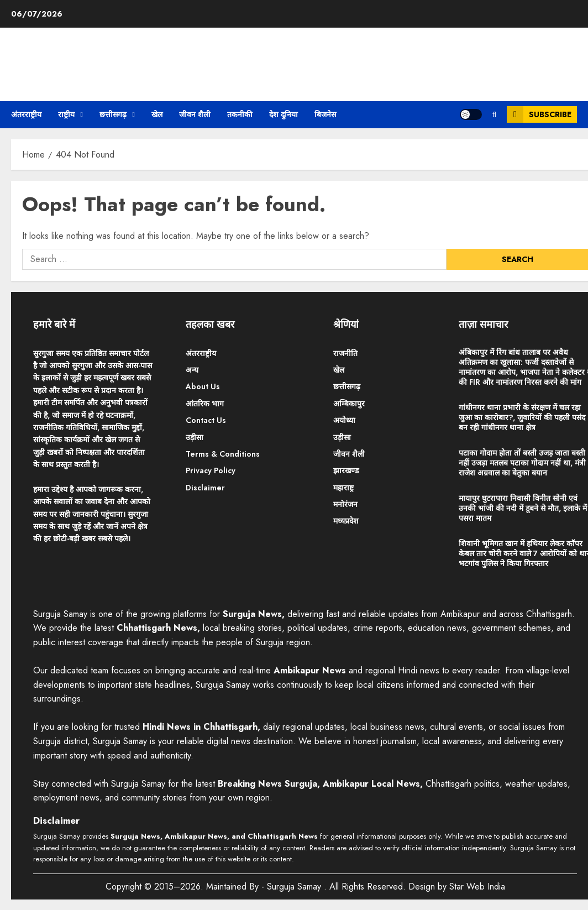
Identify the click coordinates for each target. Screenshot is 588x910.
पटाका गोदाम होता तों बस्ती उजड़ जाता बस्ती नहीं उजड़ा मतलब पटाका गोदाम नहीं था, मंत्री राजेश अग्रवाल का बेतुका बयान (522, 463)
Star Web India (477, 887)
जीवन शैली (195, 114)
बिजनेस (325, 114)
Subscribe (539, 114)
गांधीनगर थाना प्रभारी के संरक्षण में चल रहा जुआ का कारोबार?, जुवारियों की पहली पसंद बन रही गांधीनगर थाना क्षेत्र (522, 417)
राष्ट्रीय (66, 114)
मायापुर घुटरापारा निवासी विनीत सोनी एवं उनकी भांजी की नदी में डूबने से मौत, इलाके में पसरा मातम (523, 508)
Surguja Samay (295, 887)
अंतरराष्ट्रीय (26, 114)
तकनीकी (240, 114)
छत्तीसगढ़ (113, 114)
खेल (157, 114)
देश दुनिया (283, 114)
